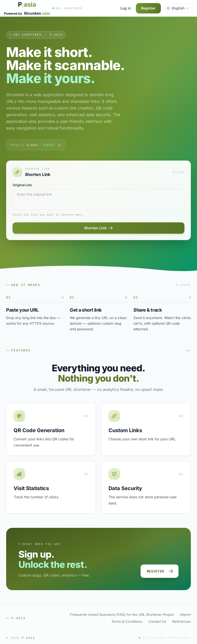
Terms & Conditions (127, 621)
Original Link (22, 185)
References (182, 621)
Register (148, 8)
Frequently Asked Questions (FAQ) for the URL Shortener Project (122, 615)
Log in (126, 8)
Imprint (185, 615)
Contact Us (157, 621)
